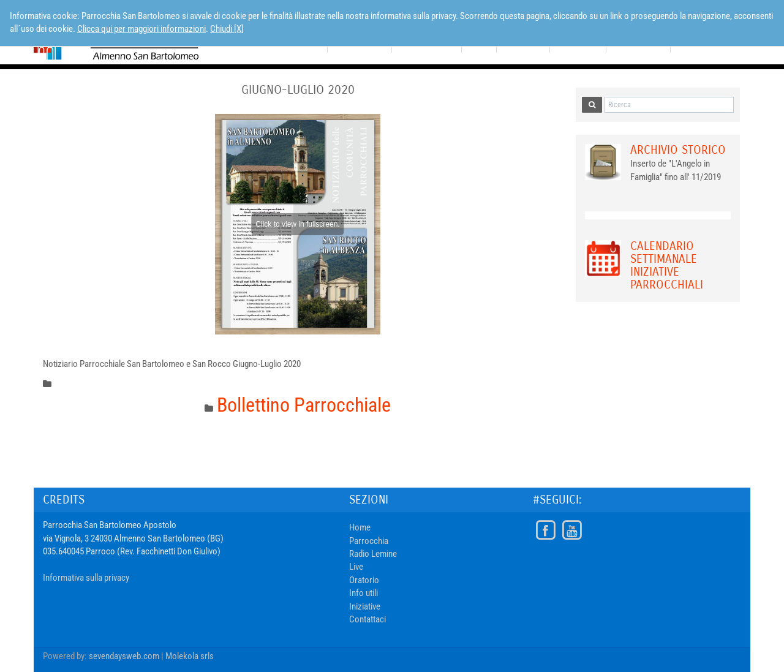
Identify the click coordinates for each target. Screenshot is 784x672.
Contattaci (367, 619)
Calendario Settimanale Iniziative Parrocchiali (667, 265)
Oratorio (364, 580)
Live (356, 567)
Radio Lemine (373, 554)
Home (360, 527)
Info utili (364, 593)
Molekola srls (190, 656)
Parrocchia (369, 541)
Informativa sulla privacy (86, 578)
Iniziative (365, 606)
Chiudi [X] (227, 29)
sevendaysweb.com (124, 656)
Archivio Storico (678, 150)
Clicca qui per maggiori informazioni (141, 29)
